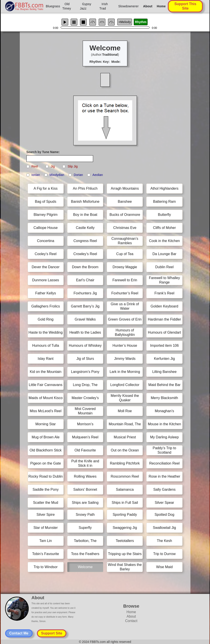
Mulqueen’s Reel (85, 437)
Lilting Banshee (164, 372)
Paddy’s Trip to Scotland (164, 450)
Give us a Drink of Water (125, 306)
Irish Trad (104, 6)
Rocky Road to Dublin (46, 476)
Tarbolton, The (85, 541)
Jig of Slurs (85, 359)
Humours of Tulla (46, 346)
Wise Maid (165, 567)
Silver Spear (164, 503)
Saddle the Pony (45, 489)
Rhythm (141, 22)
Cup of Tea (125, 254)
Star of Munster (45, 528)
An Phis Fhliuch (85, 188)
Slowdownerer (128, 6)
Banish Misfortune (85, 202)
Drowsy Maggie (125, 267)
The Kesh (164, 541)
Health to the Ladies (85, 332)
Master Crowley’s (85, 398)
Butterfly (165, 215)
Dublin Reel (165, 267)
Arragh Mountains (125, 188)
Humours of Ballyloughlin (125, 332)
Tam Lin (46, 541)
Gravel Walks (85, 319)
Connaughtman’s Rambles (125, 241)
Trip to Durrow (164, 554)
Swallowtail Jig (164, 528)
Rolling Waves (85, 476)
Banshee (125, 202)
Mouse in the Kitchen (164, 424)
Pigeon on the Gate (46, 463)
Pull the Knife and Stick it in (85, 463)
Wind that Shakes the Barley (125, 567)
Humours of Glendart (165, 332)
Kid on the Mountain (46, 372)
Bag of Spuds (46, 202)
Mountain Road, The (125, 424)
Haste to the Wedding (46, 332)
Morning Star (46, 424)
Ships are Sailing (85, 503)
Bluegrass (53, 6)
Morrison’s (85, 424)
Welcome (85, 567)
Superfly (85, 528)
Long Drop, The (85, 385)
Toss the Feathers (85, 554)
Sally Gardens (165, 489)
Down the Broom (85, 267)
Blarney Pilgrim (46, 215)
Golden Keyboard (165, 306)
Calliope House (46, 228)
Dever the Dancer (45, 267)
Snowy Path (85, 515)
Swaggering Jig (125, 528)
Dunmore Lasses (46, 280)
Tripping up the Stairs (125, 554)
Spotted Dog (164, 515)
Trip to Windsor (46, 567)
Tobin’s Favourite (46, 554)
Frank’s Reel (164, 293)
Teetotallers (125, 541)
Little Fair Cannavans (46, 385)
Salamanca (125, 489)
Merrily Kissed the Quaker (125, 398)
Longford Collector (125, 385)
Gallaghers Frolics (46, 306)
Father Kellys (45, 293)
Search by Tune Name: (43, 152)
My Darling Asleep (164, 437)
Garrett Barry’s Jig (85, 306)
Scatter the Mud (46, 503)
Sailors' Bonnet (85, 489)
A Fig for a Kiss (46, 188)
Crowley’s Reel (85, 254)
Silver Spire (46, 515)
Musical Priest (125, 437)
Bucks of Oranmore (125, 215)
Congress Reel (85, 241)
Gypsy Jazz (86, 6)
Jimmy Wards (125, 359)
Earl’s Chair (85, 280)
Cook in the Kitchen (165, 241)
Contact (131, 621)
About (148, 6)
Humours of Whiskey (85, 346)
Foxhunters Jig (85, 293)
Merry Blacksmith (165, 398)
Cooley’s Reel (46, 254)
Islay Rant (46, 359)
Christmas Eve (125, 228)
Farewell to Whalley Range (164, 280)
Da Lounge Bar (164, 254)
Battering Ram (164, 202)
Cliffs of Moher (164, 228)
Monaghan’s (164, 411)
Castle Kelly (85, 228)
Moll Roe (125, 411)
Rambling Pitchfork (125, 463)
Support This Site (185, 6)
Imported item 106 (164, 346)
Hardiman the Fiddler (164, 319)
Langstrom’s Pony (85, 372)
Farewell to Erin (125, 280)
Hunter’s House (125, 346)
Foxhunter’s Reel (125, 293)
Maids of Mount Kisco (46, 398)
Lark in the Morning (125, 372)
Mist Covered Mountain (85, 411)
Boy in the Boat (85, 215)
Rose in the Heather (164, 476)
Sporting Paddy (125, 515)
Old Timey (67, 6)
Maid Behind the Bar (164, 385)
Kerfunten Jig (164, 359)
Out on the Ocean (125, 450)
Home (161, 6)
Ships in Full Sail (125, 503)
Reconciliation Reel (164, 463)
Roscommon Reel (125, 476)
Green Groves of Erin (125, 319)
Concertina (45, 241)
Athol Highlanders (164, 188)
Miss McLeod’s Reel (46, 411)
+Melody (125, 22)
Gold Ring (46, 319)
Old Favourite (85, 450)
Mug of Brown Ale (45, 437)
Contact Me (19, 633)
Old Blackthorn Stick (46, 450)
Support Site (52, 633)
